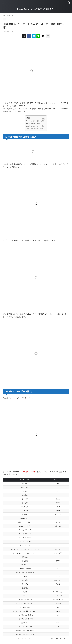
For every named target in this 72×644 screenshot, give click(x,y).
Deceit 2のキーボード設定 (34, 123)
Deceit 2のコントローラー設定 (35, 126)
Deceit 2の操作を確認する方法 (35, 121)
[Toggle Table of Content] (43, 118)
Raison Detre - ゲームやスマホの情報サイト (36, 9)
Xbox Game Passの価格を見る (36, 129)
